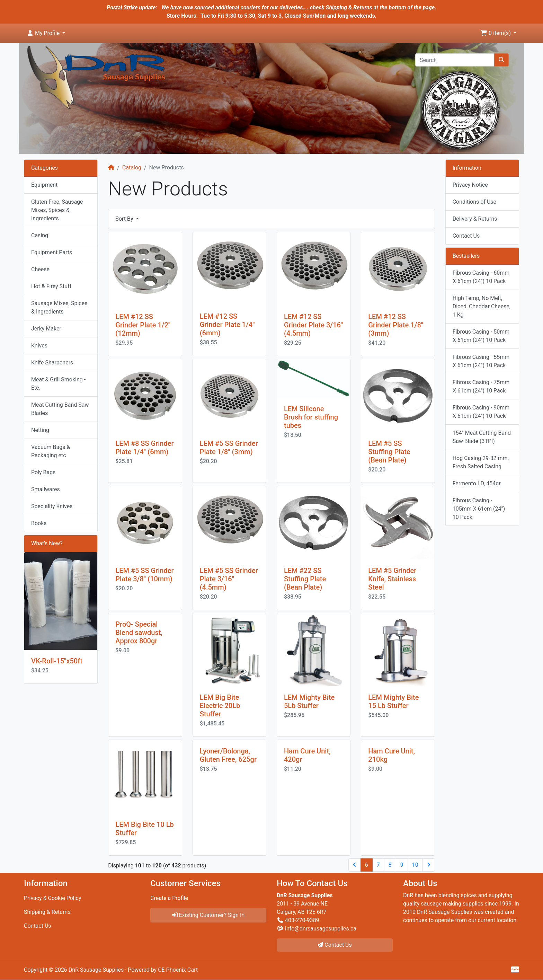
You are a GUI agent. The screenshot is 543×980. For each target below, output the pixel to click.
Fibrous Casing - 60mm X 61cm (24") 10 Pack (481, 277)
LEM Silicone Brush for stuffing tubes (311, 417)
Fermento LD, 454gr (477, 483)
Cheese (40, 269)
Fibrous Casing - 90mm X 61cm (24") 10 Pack (481, 412)
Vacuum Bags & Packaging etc (51, 451)
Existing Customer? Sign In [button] (208, 915)
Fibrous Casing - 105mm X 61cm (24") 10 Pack (479, 509)
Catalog (132, 167)
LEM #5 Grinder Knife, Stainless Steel (392, 579)
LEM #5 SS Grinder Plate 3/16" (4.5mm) (229, 579)
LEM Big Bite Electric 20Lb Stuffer (220, 706)
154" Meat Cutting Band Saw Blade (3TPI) (482, 437)
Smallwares (46, 489)
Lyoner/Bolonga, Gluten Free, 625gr (228, 755)
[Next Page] (429, 865)
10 (415, 865)
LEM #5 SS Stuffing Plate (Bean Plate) (389, 452)
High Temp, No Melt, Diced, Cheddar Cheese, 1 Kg (482, 306)
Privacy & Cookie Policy (53, 898)
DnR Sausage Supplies (96, 970)
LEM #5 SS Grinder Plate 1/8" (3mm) (229, 448)
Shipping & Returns (47, 912)
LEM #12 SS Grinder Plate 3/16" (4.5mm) (313, 325)
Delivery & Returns (475, 219)
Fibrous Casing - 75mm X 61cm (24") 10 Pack (481, 386)
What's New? (47, 543)
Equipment (44, 185)
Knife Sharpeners (52, 363)
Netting (40, 430)
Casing (40, 235)
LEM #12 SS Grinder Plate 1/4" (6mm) (227, 325)
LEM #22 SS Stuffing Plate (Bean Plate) (305, 579)
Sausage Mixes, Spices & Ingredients (59, 307)
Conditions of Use (474, 202)
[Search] (455, 60)
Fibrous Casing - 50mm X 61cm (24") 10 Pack (481, 336)
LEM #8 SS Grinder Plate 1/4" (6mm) (144, 448)
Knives (39, 346)
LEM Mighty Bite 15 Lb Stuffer (393, 701)
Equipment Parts (52, 252)
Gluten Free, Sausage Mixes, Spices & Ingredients (57, 210)
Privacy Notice (470, 185)
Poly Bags (43, 472)
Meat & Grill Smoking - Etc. (58, 384)
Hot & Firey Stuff (51, 286)
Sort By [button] (125, 219)
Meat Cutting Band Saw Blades (60, 409)
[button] (46, 33)
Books (39, 523)
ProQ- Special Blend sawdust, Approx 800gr (139, 633)
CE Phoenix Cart (178, 970)
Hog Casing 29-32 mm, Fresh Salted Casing (481, 462)
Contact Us (466, 236)
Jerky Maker (46, 329)
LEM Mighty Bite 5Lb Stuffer (309, 701)
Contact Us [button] (335, 945)
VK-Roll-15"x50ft (57, 661)
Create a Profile (169, 898)
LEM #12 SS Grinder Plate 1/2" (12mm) (143, 325)
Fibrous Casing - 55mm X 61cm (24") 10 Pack (481, 361)
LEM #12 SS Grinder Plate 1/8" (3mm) (396, 325)
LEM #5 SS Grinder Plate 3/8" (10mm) (144, 575)
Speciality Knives (52, 506)
